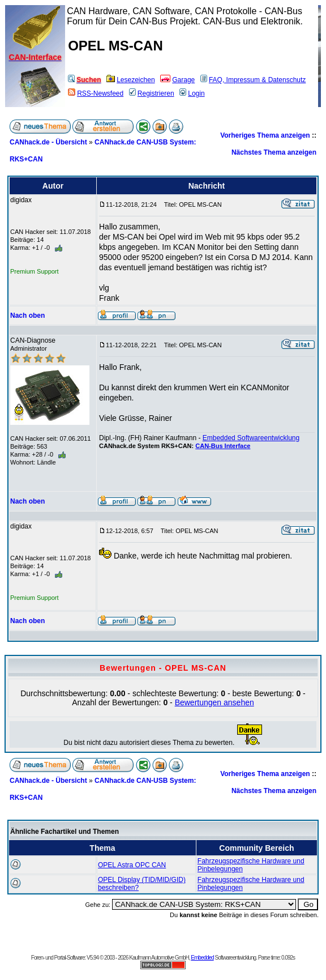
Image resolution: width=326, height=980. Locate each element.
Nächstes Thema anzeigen (274, 152)
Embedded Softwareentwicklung (251, 438)
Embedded (202, 958)
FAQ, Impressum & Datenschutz (253, 80)
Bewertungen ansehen (215, 702)
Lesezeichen (130, 80)
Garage (177, 80)
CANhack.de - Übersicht (48, 142)
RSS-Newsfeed (96, 93)
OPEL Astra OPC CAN (132, 865)
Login (192, 93)
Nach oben (27, 316)
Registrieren (152, 93)
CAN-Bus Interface (223, 446)
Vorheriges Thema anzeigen (265, 135)
